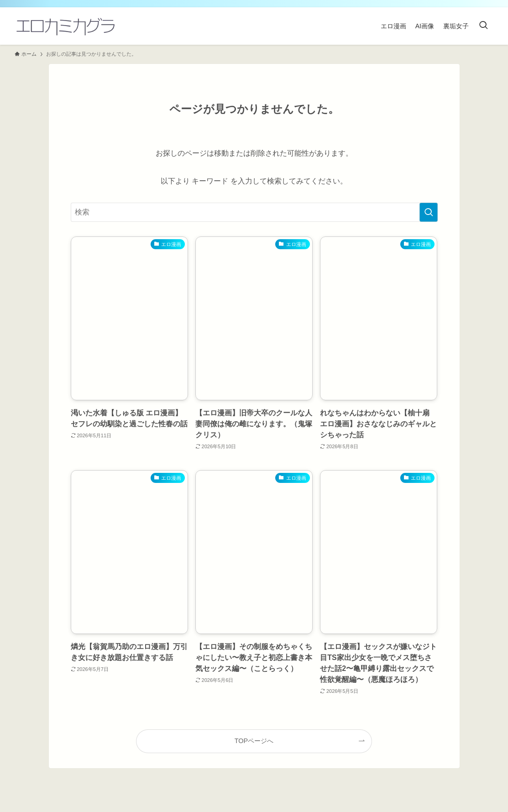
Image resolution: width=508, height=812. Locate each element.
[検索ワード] (254, 212)
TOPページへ (254, 741)
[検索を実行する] (429, 212)
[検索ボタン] (483, 26)
